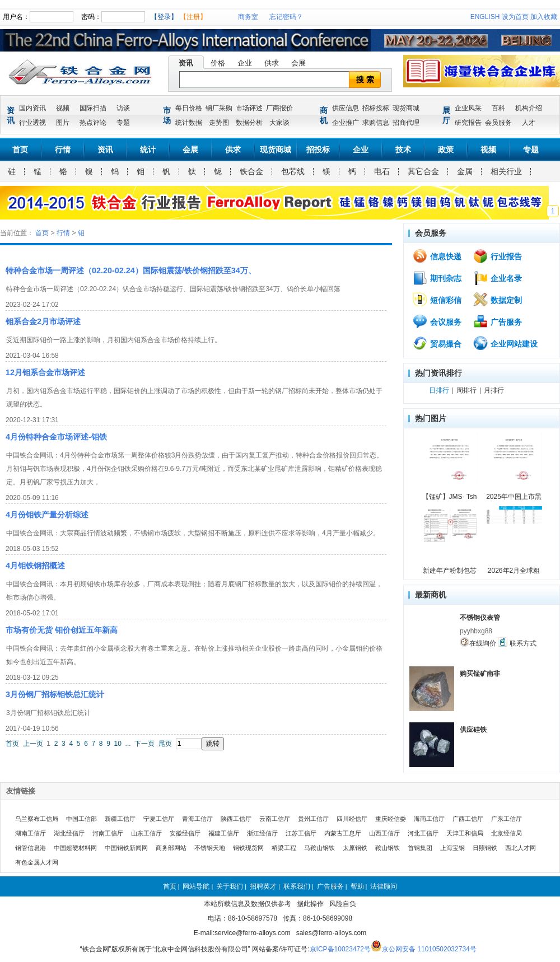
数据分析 (249, 123)
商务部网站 (171, 848)
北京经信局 (507, 833)
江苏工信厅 (301, 833)
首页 (20, 150)
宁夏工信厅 (159, 819)
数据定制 (497, 300)
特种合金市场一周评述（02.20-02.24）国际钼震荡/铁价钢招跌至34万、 (131, 270)
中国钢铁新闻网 (126, 848)
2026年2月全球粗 (514, 571)
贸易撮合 (437, 343)
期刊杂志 (437, 278)
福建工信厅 (224, 833)
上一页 (33, 744)
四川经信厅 (352, 819)
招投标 (318, 150)
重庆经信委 (391, 819)
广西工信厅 (468, 819)
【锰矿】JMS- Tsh (450, 497)
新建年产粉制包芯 (450, 571)
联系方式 (517, 642)
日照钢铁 (485, 848)
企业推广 (346, 123)
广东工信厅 (507, 819)
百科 (498, 108)
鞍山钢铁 (388, 848)
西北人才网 (521, 848)
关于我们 (230, 886)
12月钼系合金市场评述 (45, 372)
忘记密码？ (286, 17)
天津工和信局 (465, 833)
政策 (446, 150)
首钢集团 (420, 848)
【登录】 (164, 17)
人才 (529, 123)
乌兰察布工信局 (37, 819)
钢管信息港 (31, 848)
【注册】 (193, 17)
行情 (63, 150)
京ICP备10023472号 (340, 949)
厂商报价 (279, 108)
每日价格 (189, 108)
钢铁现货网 (248, 848)
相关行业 (506, 171)
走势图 (219, 123)
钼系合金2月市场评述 (43, 321)
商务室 (248, 17)
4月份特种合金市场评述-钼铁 (56, 437)
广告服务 (497, 321)
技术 (403, 150)
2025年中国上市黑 (514, 497)
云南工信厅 (275, 819)
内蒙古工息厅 (343, 833)
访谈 (123, 108)
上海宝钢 (452, 848)
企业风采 (468, 108)
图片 (63, 123)
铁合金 (251, 171)
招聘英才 (263, 886)
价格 (218, 63)
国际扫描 (93, 108)
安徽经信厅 (185, 833)
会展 (298, 63)
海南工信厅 (429, 819)
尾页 (165, 744)
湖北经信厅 (69, 833)
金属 (465, 171)
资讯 (186, 63)
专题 (123, 123)
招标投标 (376, 108)
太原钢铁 (355, 848)
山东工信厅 (146, 833)
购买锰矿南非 (480, 674)
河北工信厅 (423, 833)
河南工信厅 (108, 833)
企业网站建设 (505, 343)
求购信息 (376, 123)
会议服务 (437, 321)
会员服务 (498, 123)
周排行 (466, 390)
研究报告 (468, 123)
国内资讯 (32, 108)
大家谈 (279, 123)
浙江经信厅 (262, 833)
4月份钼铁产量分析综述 (47, 515)
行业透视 (32, 123)
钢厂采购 (219, 108)
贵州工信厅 (313, 819)
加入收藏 (544, 17)
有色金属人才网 (37, 862)
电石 (382, 171)
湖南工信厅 (31, 833)
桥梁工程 (284, 848)
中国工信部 (81, 819)
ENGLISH (485, 17)
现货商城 (406, 108)
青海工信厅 (197, 819)
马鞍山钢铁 (319, 848)
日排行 (439, 390)
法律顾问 (384, 886)
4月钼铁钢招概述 (35, 566)
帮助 (357, 886)
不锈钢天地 (210, 848)
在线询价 (478, 642)
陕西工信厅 (236, 819)
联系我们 (297, 886)
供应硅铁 (473, 730)
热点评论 (93, 123)
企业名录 (497, 278)
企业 (245, 63)
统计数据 (189, 123)
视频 (63, 108)
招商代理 (406, 123)
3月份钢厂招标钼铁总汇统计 (55, 694)
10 (118, 744)
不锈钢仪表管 (480, 618)
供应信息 (346, 108)
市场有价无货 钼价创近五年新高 (62, 630)
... (128, 744)
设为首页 (515, 17)
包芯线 (293, 171)
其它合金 (423, 171)
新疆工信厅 (120, 819)
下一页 (144, 744)
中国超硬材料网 (75, 848)
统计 (148, 150)
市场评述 (249, 108)
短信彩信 (437, 300)
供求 (272, 63)
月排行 (494, 390)
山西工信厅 (384, 833)
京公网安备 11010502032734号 (429, 949)
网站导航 (196, 886)
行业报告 (497, 256)
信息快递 (437, 256)
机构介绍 (529, 108)
